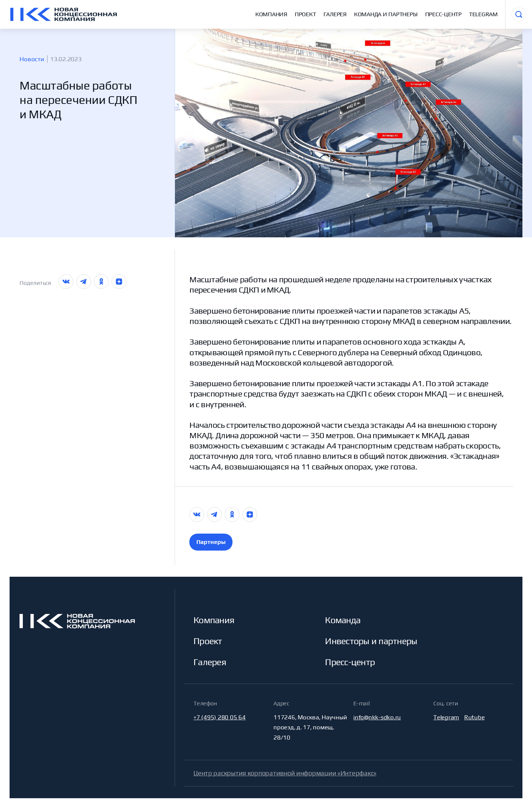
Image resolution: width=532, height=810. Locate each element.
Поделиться (35, 283)
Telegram (483, 14)
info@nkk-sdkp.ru (377, 717)
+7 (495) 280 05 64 (219, 717)
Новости (32, 59)
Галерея (335, 14)
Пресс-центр (443, 14)
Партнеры (211, 542)
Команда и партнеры (386, 14)
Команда (343, 620)
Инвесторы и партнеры (371, 641)
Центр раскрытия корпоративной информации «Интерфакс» (285, 773)
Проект (305, 14)
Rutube (475, 717)
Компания (271, 14)
